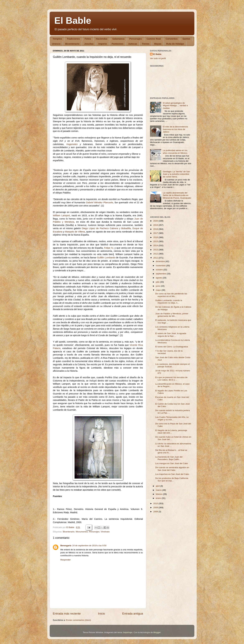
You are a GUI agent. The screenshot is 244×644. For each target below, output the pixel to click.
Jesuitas (89, 44)
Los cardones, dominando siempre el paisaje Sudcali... (172, 365)
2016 (156, 237)
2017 (156, 233)
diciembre (161, 261)
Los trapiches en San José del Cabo (172, 474)
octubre (160, 270)
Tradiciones (73, 39)
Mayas (158, 44)
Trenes (146, 44)
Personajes (136, 39)
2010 (156, 503)
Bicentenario (72, 44)
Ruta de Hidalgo (175, 44)
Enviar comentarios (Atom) (79, 620)
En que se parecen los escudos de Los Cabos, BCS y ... (171, 379)
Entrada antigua (133, 614)
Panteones (117, 44)
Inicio (101, 614)
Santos (186, 39)
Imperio (103, 44)
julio (158, 282)
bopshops (128, 632)
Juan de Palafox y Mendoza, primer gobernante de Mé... (172, 315)
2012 (156, 254)
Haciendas (102, 39)
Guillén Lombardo (106, 258)
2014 (156, 245)
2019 (156, 225)
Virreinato (105, 532)
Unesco (56, 44)
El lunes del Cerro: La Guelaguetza (172, 347)
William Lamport (61, 215)
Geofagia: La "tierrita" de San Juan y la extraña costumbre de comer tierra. (176, 174)
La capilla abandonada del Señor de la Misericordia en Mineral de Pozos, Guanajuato (177, 195)
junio (158, 286)
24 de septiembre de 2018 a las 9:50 (89, 546)
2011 (156, 258)
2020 (156, 221)
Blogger (157, 632)
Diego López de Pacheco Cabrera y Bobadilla (106, 228)
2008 (156, 512)
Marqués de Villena (75, 232)
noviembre (161, 266)
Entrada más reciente (67, 614)
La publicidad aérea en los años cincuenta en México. (175, 152)
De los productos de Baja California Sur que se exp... (172, 479)
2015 (156, 241)
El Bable (73, 21)
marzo (159, 490)
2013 (156, 250)
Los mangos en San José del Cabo (172, 463)
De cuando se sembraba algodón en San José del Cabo (172, 469)
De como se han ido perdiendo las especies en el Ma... (171, 295)
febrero (159, 494)
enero (159, 498)
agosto (159, 278)
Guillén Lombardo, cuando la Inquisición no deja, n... (169, 302)
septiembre (161, 274)
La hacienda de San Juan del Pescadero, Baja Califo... (169, 458)
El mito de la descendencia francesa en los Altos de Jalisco (175, 129)
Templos (57, 39)
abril (158, 486)
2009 (156, 508)
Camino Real (154, 39)
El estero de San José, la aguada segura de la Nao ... (171, 335)
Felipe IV (109, 248)
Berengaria (66, 546)
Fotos (88, 39)
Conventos (172, 39)
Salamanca (118, 39)
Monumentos (82, 532)
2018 (156, 229)
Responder (66, 560)
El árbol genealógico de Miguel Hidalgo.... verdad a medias (175, 105)
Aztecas (133, 44)
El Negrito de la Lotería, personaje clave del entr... (171, 432)
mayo (159, 290)
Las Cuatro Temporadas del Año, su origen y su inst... (172, 418)
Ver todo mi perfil (158, 58)
